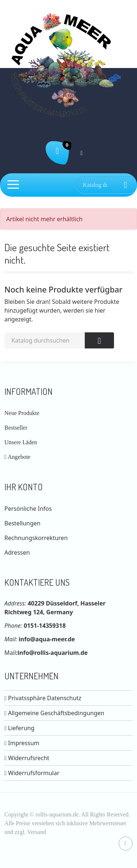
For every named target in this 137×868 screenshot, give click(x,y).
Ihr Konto (24, 487)
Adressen (17, 552)
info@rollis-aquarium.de (53, 653)
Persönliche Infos (28, 509)
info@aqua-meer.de (47, 639)
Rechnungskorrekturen (36, 538)
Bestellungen (22, 523)
